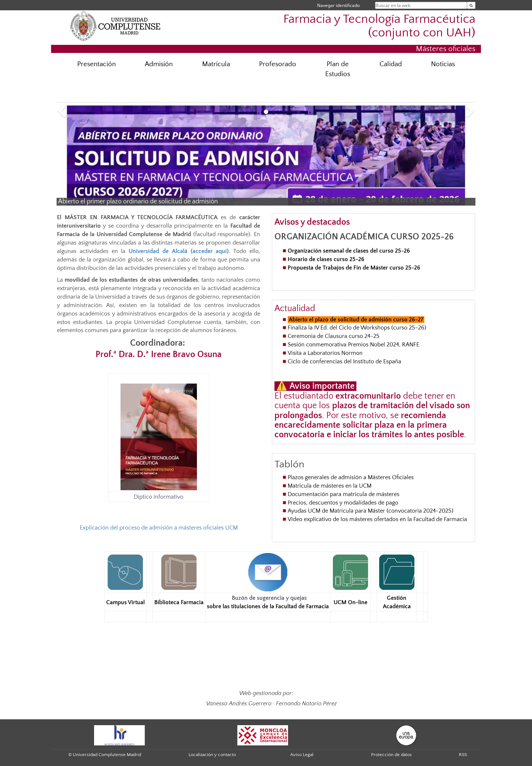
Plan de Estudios (338, 69)
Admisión (159, 64)
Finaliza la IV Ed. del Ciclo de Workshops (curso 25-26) (357, 328)
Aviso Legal (302, 755)
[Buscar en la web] (471, 5)
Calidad (391, 64)
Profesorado (278, 64)
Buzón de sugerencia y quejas (269, 598)
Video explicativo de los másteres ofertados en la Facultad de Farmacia (377, 519)
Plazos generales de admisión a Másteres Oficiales (351, 477)
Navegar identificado (338, 5)
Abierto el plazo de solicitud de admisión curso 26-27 (356, 320)
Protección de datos (391, 755)
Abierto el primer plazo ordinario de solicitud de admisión (138, 202)
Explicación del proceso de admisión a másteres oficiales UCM (159, 528)
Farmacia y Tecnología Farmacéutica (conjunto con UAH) (379, 26)
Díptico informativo (159, 497)
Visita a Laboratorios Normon (326, 353)
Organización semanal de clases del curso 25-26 (349, 251)
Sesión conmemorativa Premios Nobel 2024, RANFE (353, 345)
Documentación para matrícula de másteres (344, 494)
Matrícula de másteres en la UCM (330, 486)
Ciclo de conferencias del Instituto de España (344, 361)
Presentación (96, 64)
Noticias (443, 64)
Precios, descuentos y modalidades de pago (343, 503)
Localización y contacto (212, 755)
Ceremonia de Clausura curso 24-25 (334, 336)
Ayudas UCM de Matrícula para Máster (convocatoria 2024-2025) (371, 511)
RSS (463, 755)
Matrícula (216, 64)
